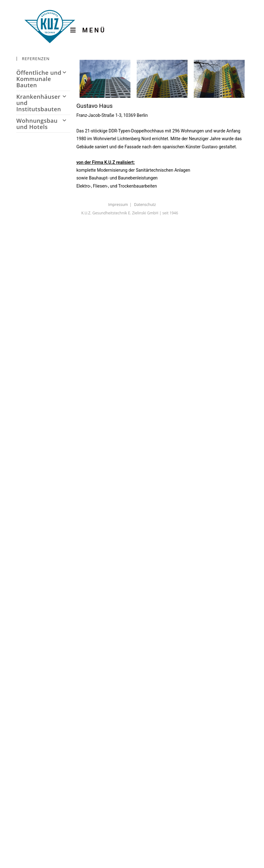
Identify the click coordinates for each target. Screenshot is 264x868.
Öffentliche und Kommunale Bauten (43, 79)
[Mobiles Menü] (93, 30)
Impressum (118, 205)
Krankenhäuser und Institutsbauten (43, 103)
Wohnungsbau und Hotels (43, 124)
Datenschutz (145, 205)
